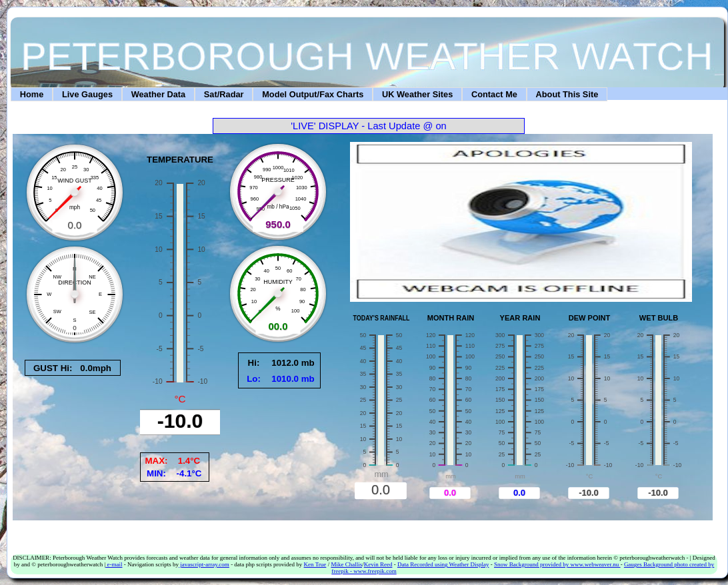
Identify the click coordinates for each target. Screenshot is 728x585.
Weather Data (159, 94)
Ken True (315, 564)
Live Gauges (87, 94)
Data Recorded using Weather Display (443, 564)
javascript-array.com (204, 564)
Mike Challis (346, 564)
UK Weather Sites (417, 94)
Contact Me (494, 94)
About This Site (567, 94)
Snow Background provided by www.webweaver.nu (557, 564)
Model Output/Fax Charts (313, 94)
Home (32, 94)
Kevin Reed (378, 564)
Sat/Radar (224, 94)
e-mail (114, 564)
